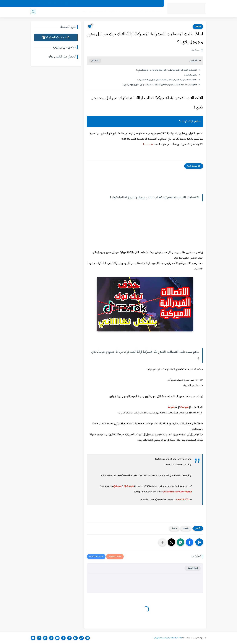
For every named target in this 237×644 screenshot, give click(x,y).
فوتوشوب (120, 12)
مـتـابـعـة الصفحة (56, 38)
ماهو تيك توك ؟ (190, 75)
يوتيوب (82, 12)
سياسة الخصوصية (143, 3)
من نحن (157, 3)
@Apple (117, 486)
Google (184, 407)
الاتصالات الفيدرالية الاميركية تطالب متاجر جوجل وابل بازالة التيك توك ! (167, 80)
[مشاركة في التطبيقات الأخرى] (162, 542)
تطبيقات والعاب (69, 12)
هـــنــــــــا (148, 144)
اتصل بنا (129, 3)
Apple (171, 407)
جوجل (147, 12)
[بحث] (33, 12)
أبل (140, 12)
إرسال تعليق (193, 568)
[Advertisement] (145, 229)
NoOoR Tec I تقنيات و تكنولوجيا (168, 638)
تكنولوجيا (157, 12)
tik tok (174, 528)
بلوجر (111, 12)
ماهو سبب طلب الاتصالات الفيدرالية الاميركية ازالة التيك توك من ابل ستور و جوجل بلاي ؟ (160, 85)
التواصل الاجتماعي (97, 12)
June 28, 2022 (183, 500)
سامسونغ (132, 12)
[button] (190, 542)
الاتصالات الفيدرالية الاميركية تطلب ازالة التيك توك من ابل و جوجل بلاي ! (167, 70)
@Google (129, 486)
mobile (198, 27)
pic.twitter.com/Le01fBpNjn (178, 492)
